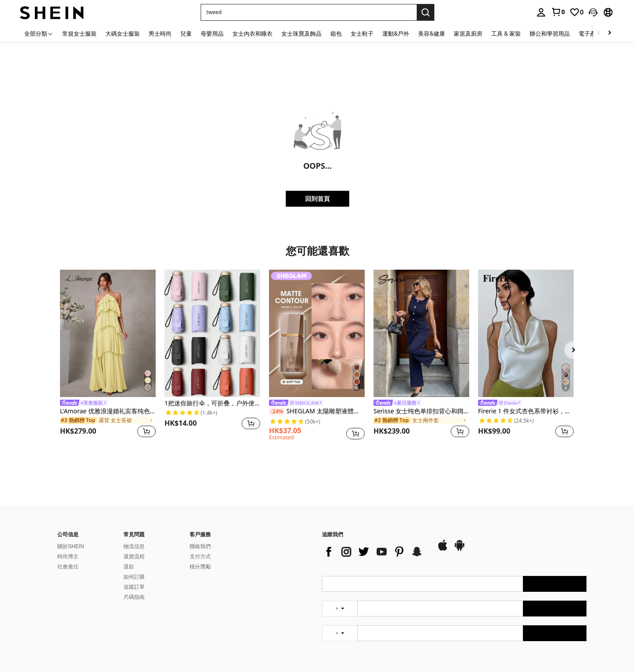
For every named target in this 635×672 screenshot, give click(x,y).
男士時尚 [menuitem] (160, 33)
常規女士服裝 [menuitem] (79, 33)
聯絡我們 (200, 546)
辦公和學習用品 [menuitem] (550, 33)
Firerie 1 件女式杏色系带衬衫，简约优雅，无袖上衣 (526, 411)
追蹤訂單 (134, 587)
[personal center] (541, 12)
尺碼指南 (134, 597)
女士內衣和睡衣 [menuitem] (252, 33)
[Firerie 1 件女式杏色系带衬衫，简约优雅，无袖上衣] (526, 333)
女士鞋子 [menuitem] (362, 33)
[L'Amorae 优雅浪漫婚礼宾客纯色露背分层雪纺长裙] (108, 333)
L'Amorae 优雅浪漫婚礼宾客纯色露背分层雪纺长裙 (108, 411)
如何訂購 (134, 577)
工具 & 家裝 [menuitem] (506, 33)
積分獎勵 (200, 567)
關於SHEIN (71, 546)
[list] (375, 552)
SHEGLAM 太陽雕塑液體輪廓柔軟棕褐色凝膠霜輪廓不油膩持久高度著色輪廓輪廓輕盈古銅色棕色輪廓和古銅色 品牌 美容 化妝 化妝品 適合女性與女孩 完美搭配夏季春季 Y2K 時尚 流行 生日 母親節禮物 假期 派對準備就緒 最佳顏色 (317, 412)
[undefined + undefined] (340, 609)
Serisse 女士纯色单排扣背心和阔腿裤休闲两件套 (421, 411)
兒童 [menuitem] (186, 33)
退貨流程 (134, 557)
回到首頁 (317, 199)
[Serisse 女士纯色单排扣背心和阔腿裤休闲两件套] (421, 333)
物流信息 (134, 546)
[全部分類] (39, 33)
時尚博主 (68, 557)
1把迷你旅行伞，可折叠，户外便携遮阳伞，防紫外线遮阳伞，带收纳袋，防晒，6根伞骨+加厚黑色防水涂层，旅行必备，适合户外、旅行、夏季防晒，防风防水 (212, 403)
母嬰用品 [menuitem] (212, 33)
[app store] (443, 549)
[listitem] (108, 355)
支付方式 (200, 557)
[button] (309, 12)
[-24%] (277, 412)
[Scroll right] (609, 33)
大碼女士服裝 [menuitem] (123, 33)
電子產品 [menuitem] (590, 33)
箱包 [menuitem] (336, 33)
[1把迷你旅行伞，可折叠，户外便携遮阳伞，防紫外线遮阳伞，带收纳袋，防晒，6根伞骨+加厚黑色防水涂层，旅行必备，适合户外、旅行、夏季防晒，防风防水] (212, 333)
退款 (129, 567)
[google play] (459, 549)
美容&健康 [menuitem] (431, 33)
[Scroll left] (599, 33)
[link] (558, 12)
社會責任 (68, 567)
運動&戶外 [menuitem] (396, 33)
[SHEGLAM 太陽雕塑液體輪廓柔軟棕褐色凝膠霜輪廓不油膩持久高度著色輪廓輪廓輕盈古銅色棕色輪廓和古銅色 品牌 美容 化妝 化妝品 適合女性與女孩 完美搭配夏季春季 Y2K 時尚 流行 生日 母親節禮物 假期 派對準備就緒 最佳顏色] (317, 333)
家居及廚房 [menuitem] (468, 33)
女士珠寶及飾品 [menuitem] (301, 33)
